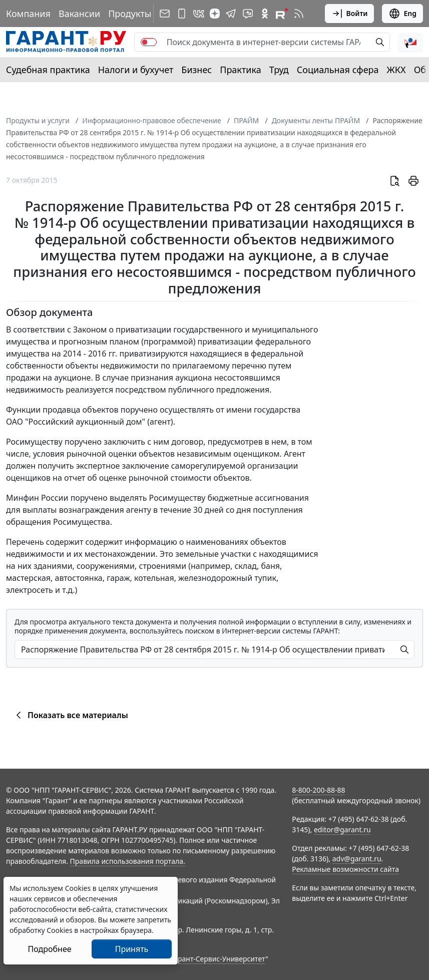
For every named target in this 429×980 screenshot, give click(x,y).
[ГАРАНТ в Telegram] (231, 14)
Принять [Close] (132, 949)
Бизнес (196, 70)
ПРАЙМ (246, 120)
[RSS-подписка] (299, 14)
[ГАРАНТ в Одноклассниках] (265, 14)
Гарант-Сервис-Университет (218, 959)
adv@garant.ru (357, 859)
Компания (28, 14)
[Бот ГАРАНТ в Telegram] (248, 14)
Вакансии (79, 14)
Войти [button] (350, 14)
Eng (402, 14)
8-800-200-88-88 (318, 790)
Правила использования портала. (128, 861)
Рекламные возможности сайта (345, 869)
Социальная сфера (338, 70)
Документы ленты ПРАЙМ (316, 120)
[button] (410, 42)
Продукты (130, 14)
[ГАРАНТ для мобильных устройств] (182, 14)
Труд (279, 70)
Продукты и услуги (38, 120)
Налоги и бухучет (136, 70)
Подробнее (49, 949)
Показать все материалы (70, 715)
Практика (240, 70)
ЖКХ (396, 70)
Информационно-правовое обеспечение (151, 120)
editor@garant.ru (342, 830)
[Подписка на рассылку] (165, 14)
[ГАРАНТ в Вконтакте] (199, 14)
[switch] (149, 42)
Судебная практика (48, 70)
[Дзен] (215, 14)
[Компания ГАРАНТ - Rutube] (282, 14)
